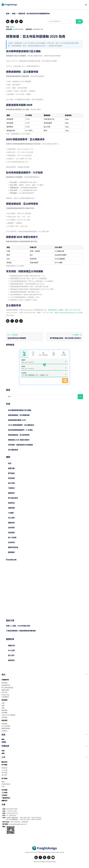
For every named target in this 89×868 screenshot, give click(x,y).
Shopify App (5, 695)
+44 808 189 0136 (12, 813)
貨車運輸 (4, 713)
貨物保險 (4, 724)
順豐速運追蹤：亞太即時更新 (19, 435)
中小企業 (11, 651)
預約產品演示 (53, 310)
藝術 (3, 782)
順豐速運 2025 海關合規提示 (19, 440)
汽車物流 (11, 488)
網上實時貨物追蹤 (7, 688)
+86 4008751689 (12, 809)
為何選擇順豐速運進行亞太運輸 (20, 410)
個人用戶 (11, 655)
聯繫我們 (4, 801)
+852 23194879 (36, 818)
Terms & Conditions (40, 862)
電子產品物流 (13, 498)
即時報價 (4, 683)
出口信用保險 (6, 726)
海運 (3, 706)
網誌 (14, 14)
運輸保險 (11, 523)
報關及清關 (5, 690)
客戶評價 (11, 483)
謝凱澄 (12, 27)
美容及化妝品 (6, 784)
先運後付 (4, 731)
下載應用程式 (6, 798)
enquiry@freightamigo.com (68, 313)
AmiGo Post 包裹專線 (8, 715)
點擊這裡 (25, 822)
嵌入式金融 (12, 538)
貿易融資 (11, 533)
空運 (3, 703)
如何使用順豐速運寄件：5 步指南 (20, 430)
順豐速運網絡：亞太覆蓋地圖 (19, 415)
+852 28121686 (25, 819)
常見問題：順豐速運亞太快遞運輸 (20, 445)
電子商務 (4, 773)
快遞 (3, 708)
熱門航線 (11, 473)
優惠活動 (11, 468)
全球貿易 (11, 542)
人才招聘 (4, 793)
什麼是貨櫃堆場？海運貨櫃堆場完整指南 (21, 631)
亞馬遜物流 (5, 697)
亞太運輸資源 (13, 450)
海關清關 (11, 508)
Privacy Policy (51, 862)
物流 (10, 463)
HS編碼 (11, 513)
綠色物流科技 (6, 685)
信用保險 (11, 528)
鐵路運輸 (4, 710)
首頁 (8, 14)
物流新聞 (11, 478)
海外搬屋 (64, 354)
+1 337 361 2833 (12, 811)
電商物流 (11, 503)
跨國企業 (11, 646)
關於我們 (4, 762)
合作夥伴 (4, 795)
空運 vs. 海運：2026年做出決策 (18, 626)
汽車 (3, 786)
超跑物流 (11, 493)
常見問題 (4, 790)
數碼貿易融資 (6, 728)
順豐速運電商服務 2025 (17, 420)
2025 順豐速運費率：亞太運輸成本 (21, 425)
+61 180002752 (11, 815)
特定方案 (4, 692)
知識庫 (4, 742)
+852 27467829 (15, 822)
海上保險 (11, 518)
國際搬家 (11, 552)
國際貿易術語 (13, 547)
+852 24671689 (25, 818)
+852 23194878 (36, 819)
